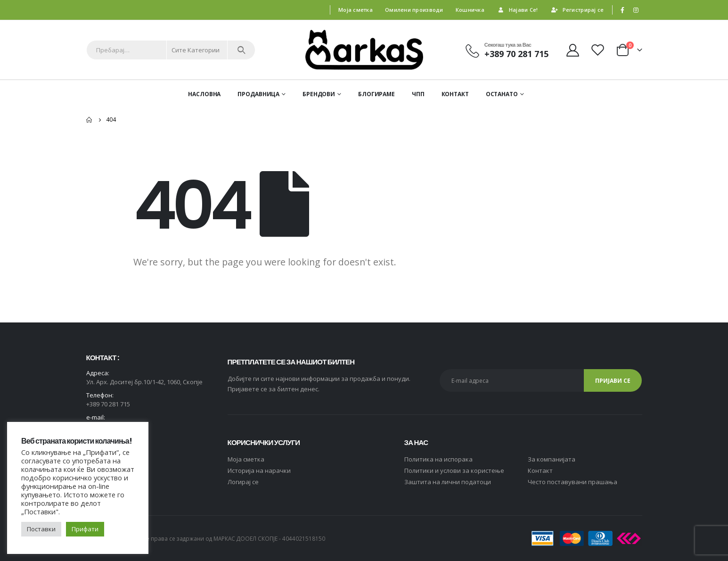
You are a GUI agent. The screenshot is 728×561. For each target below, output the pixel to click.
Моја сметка (356, 10)
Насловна (204, 94)
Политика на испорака (438, 459)
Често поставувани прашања (573, 482)
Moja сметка (246, 459)
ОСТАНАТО (502, 94)
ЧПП (418, 94)
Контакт (455, 94)
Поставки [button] (41, 529)
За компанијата (552, 459)
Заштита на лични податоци (448, 482)
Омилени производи (414, 10)
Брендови (319, 94)
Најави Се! (517, 10)
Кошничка (470, 10)
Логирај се (243, 482)
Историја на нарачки (259, 470)
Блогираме (376, 94)
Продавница (258, 94)
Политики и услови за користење (454, 470)
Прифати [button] (85, 529)
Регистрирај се (577, 10)
